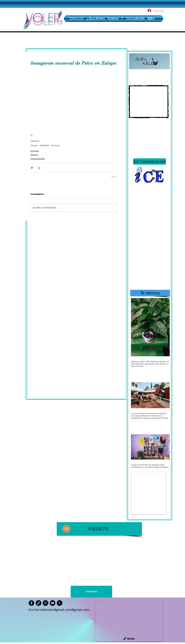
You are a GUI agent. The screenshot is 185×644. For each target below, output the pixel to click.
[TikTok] (38, 603)
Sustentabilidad (38, 159)
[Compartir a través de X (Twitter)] (39, 168)
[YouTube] (53, 603)
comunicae (55, 145)
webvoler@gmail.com (56, 610)
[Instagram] (45, 603)
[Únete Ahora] (91, 592)
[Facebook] (31, 603)
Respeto (34, 155)
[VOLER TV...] (99, 529)
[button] (150, 161)
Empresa (34, 145)
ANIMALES (44, 145)
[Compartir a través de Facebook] (32, 168)
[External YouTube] (149, 102)
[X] (60, 603)
